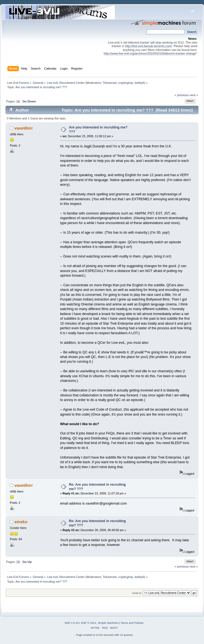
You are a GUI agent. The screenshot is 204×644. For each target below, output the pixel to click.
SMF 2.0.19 (72, 623)
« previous (182, 95)
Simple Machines (108, 623)
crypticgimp (126, 83)
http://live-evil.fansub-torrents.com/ (148, 46)
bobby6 (139, 83)
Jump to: (137, 593)
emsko (21, 522)
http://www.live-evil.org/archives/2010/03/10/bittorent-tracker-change (150, 53)
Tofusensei (110, 83)
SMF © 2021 (89, 623)
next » (194, 95)
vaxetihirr (24, 128)
